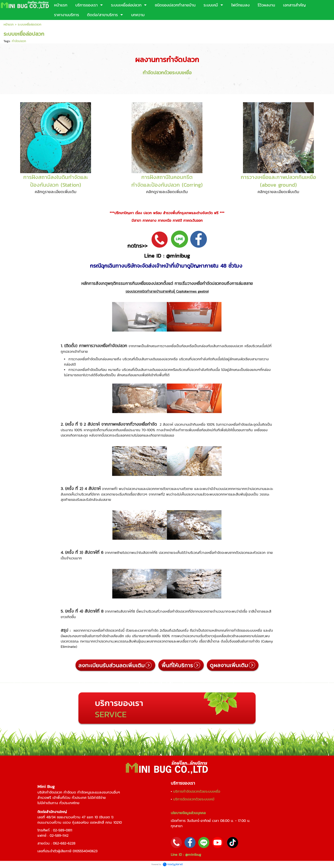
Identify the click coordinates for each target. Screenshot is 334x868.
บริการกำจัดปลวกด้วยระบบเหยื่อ (197, 791)
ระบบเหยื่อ (182, 73)
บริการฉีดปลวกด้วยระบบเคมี (194, 799)
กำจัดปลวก (19, 41)
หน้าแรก (9, 24)
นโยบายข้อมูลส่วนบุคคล (188, 813)
